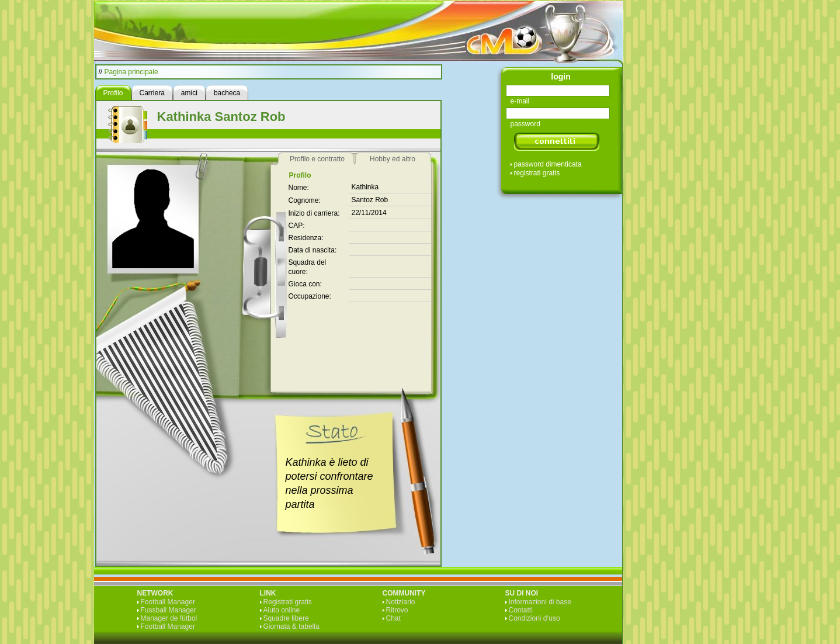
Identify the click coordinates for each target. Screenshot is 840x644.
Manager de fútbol (169, 618)
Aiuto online (282, 610)
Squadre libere (286, 618)
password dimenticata (548, 164)
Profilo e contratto (317, 159)
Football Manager (168, 602)
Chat (393, 618)
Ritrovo (397, 610)
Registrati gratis (288, 602)
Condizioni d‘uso (534, 618)
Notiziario (401, 602)
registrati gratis (537, 173)
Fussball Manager (169, 610)
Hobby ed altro (393, 159)
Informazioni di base (540, 602)
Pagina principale (131, 72)
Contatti (521, 610)
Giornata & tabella (291, 626)
